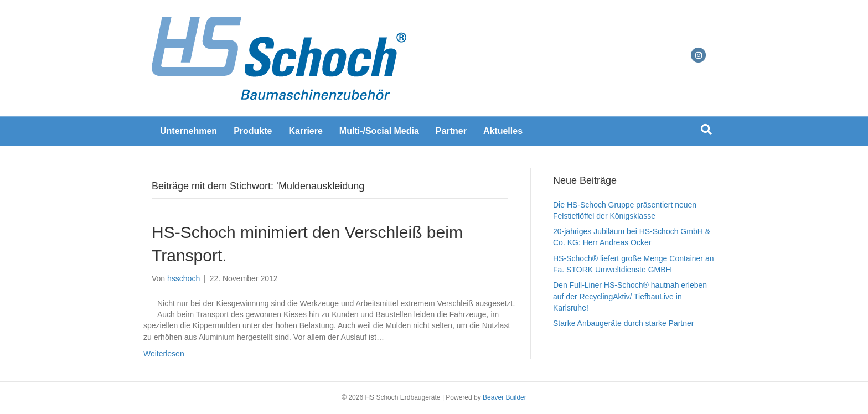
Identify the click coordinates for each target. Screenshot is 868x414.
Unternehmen (188, 131)
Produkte (253, 131)
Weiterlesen (164, 354)
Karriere (305, 131)
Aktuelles (503, 131)
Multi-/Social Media (379, 131)
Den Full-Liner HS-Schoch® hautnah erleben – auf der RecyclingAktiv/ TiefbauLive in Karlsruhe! (633, 296)
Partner (451, 131)
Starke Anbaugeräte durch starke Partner (623, 323)
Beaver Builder (505, 397)
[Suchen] (706, 130)
